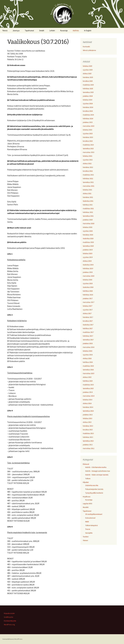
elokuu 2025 (87, 74)
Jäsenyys (16, 31)
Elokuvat (86, 464)
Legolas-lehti (87, 503)
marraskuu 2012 (89, 448)
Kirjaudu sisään (9, 613)
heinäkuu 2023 (88, 137)
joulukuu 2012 (88, 445)
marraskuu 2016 (89, 347)
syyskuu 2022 (88, 160)
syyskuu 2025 (88, 70)
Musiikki (86, 507)
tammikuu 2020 (88, 246)
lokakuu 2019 (87, 253)
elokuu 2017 (87, 313)
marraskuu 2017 (89, 302)
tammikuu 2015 (88, 388)
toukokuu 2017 (88, 325)
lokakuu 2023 (87, 130)
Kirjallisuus (87, 497)
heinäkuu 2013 (88, 426)
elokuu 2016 (87, 358)
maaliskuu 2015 (88, 385)
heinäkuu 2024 (88, 107)
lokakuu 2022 (87, 156)
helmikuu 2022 (88, 178)
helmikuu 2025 (88, 89)
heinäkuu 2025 (88, 77)
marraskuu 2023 (89, 126)
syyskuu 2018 (88, 283)
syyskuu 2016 (88, 355)
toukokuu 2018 (88, 287)
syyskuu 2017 (88, 310)
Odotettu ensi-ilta (92, 485)
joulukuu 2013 (88, 415)
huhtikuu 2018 (88, 291)
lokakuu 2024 (87, 100)
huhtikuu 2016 (88, 362)
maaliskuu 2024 (88, 115)
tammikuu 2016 (88, 370)
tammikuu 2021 (88, 216)
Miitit (87, 522)
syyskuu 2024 (88, 104)
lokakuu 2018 (87, 280)
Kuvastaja (64, 31)
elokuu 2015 (87, 377)
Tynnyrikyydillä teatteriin (94, 493)
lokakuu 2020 (87, 227)
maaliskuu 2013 (88, 433)
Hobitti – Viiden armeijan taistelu (97, 475)
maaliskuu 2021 (88, 208)
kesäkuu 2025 (88, 81)
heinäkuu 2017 (88, 317)
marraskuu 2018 (89, 276)
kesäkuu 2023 (88, 141)
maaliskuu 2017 (88, 332)
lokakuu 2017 (87, 306)
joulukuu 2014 (88, 392)
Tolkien (88, 478)
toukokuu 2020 (88, 238)
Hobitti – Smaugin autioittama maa (98, 471)
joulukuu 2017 (88, 298)
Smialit (42, 31)
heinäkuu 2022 (88, 167)
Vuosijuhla (89, 533)
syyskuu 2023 (88, 133)
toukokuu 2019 (88, 265)
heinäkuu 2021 (88, 197)
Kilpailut (86, 482)
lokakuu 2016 (87, 351)
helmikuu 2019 (88, 268)
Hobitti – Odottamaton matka (96, 467)
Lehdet (52, 31)
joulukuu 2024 (88, 96)
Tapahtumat (29, 31)
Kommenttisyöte (10, 621)
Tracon (88, 529)
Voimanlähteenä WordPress (12, 639)
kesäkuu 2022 (88, 171)
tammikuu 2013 (88, 441)
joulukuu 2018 (88, 272)
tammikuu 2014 (88, 411)
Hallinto (76, 31)
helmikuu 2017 (88, 336)
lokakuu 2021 (87, 190)
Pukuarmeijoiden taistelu (94, 489)
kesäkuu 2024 (88, 111)
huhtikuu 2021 (88, 205)
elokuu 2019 (87, 261)
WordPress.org (9, 625)
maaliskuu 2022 (88, 175)
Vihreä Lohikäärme (89, 50)
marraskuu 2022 (89, 152)
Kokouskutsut (90, 518)
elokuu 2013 (87, 422)
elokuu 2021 (87, 193)
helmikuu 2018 (88, 295)
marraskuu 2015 (89, 373)
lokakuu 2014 (87, 400)
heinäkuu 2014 (88, 407)
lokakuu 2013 (87, 418)
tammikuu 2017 (88, 340)
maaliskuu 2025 (88, 85)
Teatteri (86, 537)
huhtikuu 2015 (88, 381)
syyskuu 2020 (88, 231)
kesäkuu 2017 (88, 321)
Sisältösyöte (8, 617)
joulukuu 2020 (88, 220)
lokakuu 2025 (87, 66)
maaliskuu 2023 (88, 145)
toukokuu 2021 (88, 201)
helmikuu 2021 (88, 212)
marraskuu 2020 (89, 223)
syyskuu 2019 (88, 257)
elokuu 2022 (87, 163)
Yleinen (85, 540)
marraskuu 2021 (89, 186)
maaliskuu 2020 (88, 242)
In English (88, 31)
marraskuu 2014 (89, 396)
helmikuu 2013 (88, 437)
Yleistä (5, 31)
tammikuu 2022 (88, 182)
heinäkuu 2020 (88, 235)
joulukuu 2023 (88, 122)
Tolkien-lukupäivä (91, 525)
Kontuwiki (86, 47)
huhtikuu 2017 (88, 328)
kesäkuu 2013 (88, 430)
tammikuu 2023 (88, 148)
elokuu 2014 (87, 403)
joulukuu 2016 (88, 343)
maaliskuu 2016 (88, 366)
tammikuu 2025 (88, 92)
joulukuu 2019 (88, 250)
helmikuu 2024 (88, 118)
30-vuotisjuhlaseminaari (94, 514)
